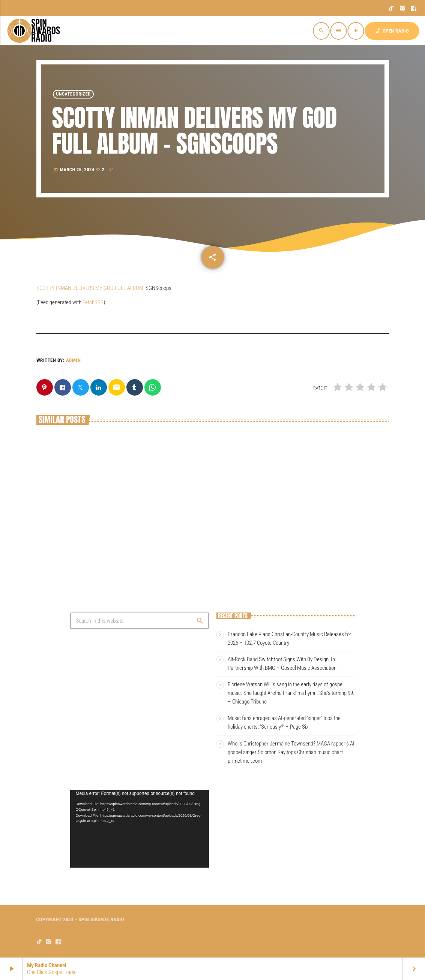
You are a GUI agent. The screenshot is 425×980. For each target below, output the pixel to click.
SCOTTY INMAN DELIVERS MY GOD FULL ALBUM (90, 288)
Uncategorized (73, 94)
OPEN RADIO (392, 31)
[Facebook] (414, 8)
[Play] (356, 31)
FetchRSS (93, 302)
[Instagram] (403, 8)
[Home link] (35, 31)
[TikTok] (391, 8)
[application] (140, 829)
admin (74, 360)
